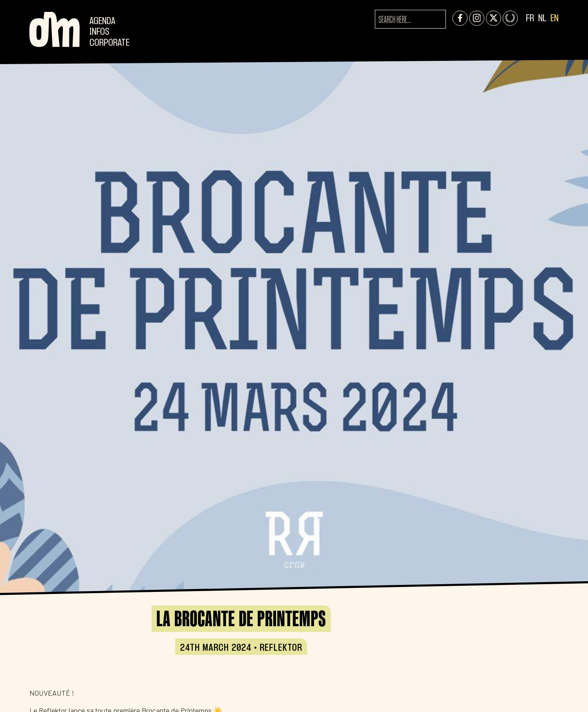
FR (530, 19)
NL (542, 19)
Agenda (102, 21)
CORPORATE (109, 43)
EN (555, 19)
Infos (99, 32)
